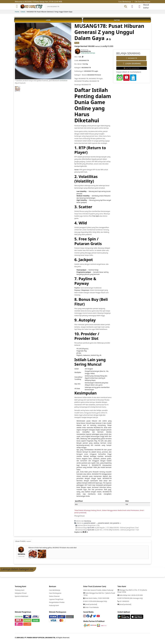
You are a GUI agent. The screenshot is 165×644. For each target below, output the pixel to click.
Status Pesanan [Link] (54, 596)
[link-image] (43, 51)
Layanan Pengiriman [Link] (56, 599)
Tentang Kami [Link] (20, 590)
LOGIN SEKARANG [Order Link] (132, 63)
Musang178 (88, 138)
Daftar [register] (146, 8)
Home (17, 12)
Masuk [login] (146, 5)
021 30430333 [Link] (123, 601)
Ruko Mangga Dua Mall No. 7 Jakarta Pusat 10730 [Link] (99, 594)
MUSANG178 (86, 84)
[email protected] (80, 512)
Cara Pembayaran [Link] (55, 593)
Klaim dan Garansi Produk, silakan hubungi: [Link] (98, 590)
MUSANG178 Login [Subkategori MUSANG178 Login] (91, 71)
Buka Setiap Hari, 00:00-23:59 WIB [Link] (130, 595)
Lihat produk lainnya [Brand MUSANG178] (88, 53)
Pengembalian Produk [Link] (57, 602)
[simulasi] (132, 6)
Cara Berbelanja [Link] (125, 2)
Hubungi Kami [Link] (54, 605)
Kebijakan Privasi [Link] (21, 593)
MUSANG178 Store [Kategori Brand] (94, 75)
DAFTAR (117, 20)
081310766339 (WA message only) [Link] (130, 598)
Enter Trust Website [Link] (91, 607)
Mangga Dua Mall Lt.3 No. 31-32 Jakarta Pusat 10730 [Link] (132, 591)
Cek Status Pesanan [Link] (142, 2)
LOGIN (48, 20)
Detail (23, 12)
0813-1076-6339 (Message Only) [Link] (95, 601)
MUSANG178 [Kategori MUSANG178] (86, 67)
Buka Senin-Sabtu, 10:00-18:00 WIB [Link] (96, 598)
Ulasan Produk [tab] (23, 541)
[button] (126, 7)
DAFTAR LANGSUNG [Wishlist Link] (132, 68)
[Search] (86, 7)
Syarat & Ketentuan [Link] (22, 596)
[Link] (32, 7)
